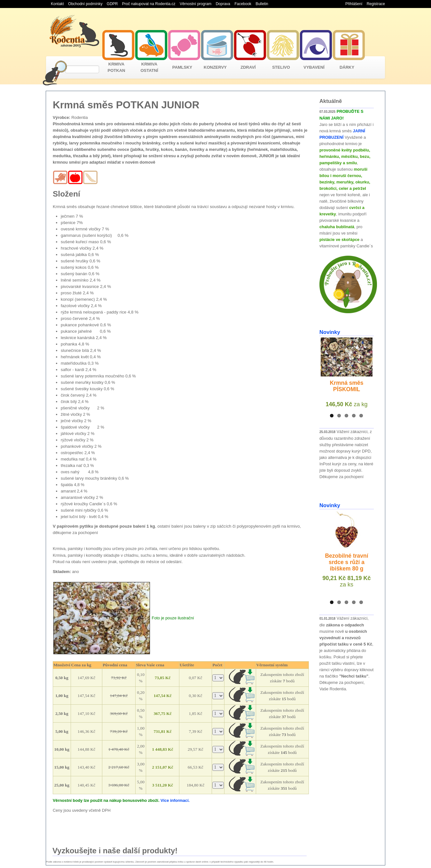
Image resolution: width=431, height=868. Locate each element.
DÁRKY (347, 67)
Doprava (223, 4)
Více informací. (175, 800)
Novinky (330, 332)
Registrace (376, 4)
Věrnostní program (196, 4)
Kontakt (57, 4)
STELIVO (281, 67)
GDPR (112, 4)
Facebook (243, 4)
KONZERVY (215, 67)
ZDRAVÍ (248, 67)
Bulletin (262, 4)
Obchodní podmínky (85, 4)
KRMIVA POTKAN (117, 67)
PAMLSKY (182, 67)
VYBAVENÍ (314, 67)
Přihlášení (354, 4)
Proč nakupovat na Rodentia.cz (149, 4)
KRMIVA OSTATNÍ (149, 67)
